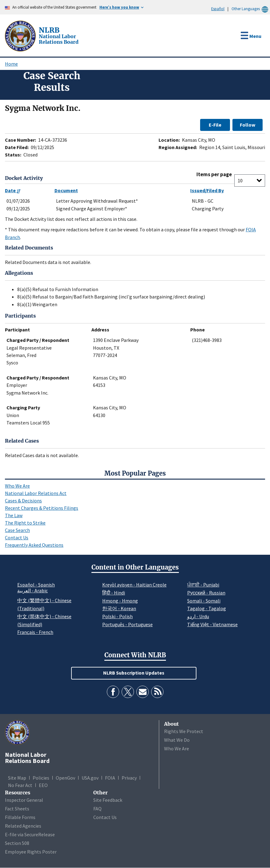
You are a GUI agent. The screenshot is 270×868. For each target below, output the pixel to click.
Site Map (17, 778)
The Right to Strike (25, 523)
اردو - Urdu (198, 616)
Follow (248, 125)
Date (13, 190)
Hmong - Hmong (120, 601)
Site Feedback (108, 800)
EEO (43, 785)
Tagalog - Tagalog (207, 608)
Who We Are (17, 486)
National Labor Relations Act (36, 493)
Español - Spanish (36, 585)
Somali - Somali (204, 601)
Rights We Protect (184, 731)
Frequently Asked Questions (34, 545)
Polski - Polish (117, 616)
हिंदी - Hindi (114, 593)
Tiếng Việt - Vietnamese (212, 624)
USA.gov (90, 778)
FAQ (97, 809)
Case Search (17, 530)
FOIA (110, 778)
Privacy (129, 778)
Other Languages (251, 9)
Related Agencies (23, 826)
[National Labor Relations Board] (21, 35)
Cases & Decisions (23, 501)
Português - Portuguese (127, 624)
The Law (14, 515)
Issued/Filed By (207, 190)
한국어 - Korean (119, 608)
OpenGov (65, 778)
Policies (41, 778)
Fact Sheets (17, 809)
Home (11, 64)
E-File (215, 125)
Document (66, 190)
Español (218, 9)
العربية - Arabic (32, 591)
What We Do (177, 740)
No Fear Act (20, 785)
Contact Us (17, 537)
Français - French (35, 632)
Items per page (214, 174)
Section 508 (17, 843)
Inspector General (24, 800)
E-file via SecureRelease (30, 834)
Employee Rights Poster (31, 852)
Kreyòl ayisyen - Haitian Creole (134, 585)
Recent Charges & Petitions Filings (42, 508)
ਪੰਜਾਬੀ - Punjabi (203, 585)
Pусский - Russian (206, 593)
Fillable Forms (20, 817)
